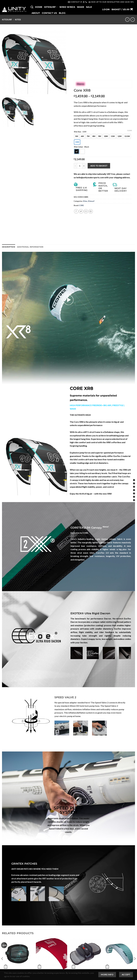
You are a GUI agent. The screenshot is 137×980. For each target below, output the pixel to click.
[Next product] (127, 19)
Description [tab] (9, 247)
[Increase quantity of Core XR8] (84, 166)
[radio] (77, 136)
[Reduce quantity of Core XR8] (75, 166)
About (36, 13)
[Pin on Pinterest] (91, 211)
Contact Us (49, 13)
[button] (111, 2)
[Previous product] (133, 19)
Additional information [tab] (30, 247)
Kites (18, 19)
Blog (62, 13)
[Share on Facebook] (76, 211)
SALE (89, 7)
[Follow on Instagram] (84, 2)
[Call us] (86, 2)
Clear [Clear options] (130, 130)
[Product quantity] (80, 166)
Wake (81, 7)
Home (39, 7)
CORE (81, 205)
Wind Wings (67, 7)
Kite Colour (78, 147)
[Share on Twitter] (81, 211)
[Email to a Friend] (86, 211)
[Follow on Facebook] (81, 2)
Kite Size (77, 132)
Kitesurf (51, 7)
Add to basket (99, 166)
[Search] (32, 7)
